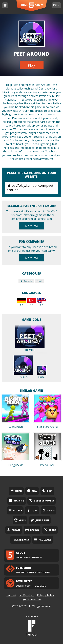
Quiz (32, 510)
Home (16, 491)
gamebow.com (32, 599)
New (32, 491)
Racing (32, 530)
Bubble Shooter (41, 500)
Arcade (26, 281)
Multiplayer (21, 540)
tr (32, 302)
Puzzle (15, 510)
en (42, 302)
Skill (39, 281)
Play (32, 65)
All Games (43, 540)
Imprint (11, 595)
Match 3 (17, 500)
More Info (32, 226)
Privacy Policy (46, 595)
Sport (50, 530)
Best (47, 491)
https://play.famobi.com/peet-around (32, 188)
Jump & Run (40, 520)
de (22, 302)
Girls (20, 520)
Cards (49, 510)
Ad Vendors (27, 595)
